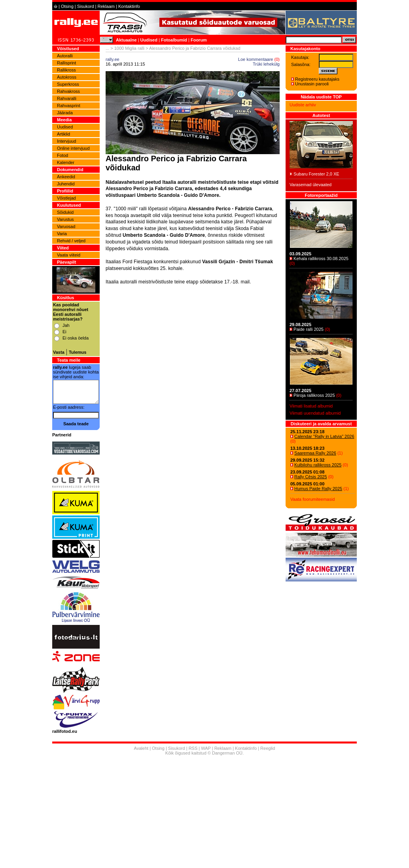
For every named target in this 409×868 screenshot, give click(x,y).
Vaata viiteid (69, 255)
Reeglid (268, 748)
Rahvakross (68, 91)
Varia (62, 234)
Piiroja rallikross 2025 (314, 395)
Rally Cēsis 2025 (311, 477)
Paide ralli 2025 (309, 329)
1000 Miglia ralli (129, 48)
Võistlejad (66, 198)
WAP (206, 748)
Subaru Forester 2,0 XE (316, 174)
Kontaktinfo (129, 6)
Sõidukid (65, 212)
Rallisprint (66, 63)
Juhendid (66, 184)
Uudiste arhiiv (303, 105)
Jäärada (65, 113)
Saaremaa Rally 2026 (315, 453)
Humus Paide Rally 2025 (318, 489)
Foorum (199, 40)
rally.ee (113, 59)
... (107, 48)
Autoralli (65, 56)
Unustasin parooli (312, 84)
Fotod (62, 155)
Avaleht (141, 748)
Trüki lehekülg (266, 64)
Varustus (65, 219)
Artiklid (63, 134)
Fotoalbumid (174, 40)
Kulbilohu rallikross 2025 (318, 465)
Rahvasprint (69, 106)
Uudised (149, 40)
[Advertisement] (193, 381)
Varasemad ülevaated (311, 185)
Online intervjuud (73, 148)
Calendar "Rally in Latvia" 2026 (324, 436)
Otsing (67, 6)
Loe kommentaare (256, 59)
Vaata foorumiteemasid (312, 499)
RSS (193, 748)
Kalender (66, 162)
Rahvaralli (67, 98)
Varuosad (66, 226)
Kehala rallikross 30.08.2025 (321, 259)
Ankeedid (66, 177)
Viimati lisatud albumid (311, 406)
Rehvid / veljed (71, 241)
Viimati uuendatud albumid (315, 413)
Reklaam (106, 6)
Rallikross (66, 70)
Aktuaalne (126, 40)
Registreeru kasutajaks (317, 79)
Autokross (67, 77)
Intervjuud (66, 141)
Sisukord (86, 6)
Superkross (68, 84)
